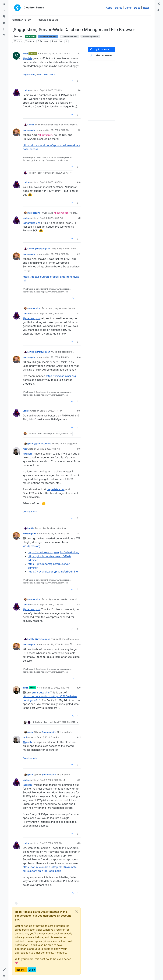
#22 (79, 780)
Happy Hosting (29, 74)
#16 (79, 449)
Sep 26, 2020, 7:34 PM (51, 90)
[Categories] (4, 4)
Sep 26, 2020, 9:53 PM (58, 254)
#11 (79, 218)
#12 (79, 254)
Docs (137, 8)
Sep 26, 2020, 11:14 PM (48, 449)
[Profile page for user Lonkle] (16, 92)
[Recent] (4, 10)
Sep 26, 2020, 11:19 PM (58, 534)
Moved (18, 36)
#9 (79, 130)
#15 (79, 411)
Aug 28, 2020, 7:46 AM (59, 54)
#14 (79, 357)
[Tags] (4, 17)
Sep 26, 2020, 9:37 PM (51, 182)
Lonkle (26, 90)
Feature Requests (48, 36)
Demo (128, 8)
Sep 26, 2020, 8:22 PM (58, 130)
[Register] (159, 10)
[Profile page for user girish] (16, 690)
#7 (79, 54)
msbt (25, 54)
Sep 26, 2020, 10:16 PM (51, 313)
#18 (79, 605)
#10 (79, 182)
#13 (79, 313)
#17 (79, 534)
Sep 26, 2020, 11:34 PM (58, 644)
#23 (79, 843)
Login (32, 970)
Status (118, 8)
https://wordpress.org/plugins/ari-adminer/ (54, 552)
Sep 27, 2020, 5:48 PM (48, 737)
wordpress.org (32, 546)
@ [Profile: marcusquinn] (32, 223)
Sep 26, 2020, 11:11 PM (51, 411)
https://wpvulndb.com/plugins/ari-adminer (53, 572)
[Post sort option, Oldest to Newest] (102, 56)
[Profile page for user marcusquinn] (16, 132)
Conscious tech (30, 512)
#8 (79, 90)
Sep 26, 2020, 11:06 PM (58, 357)
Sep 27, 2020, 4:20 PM (58, 688)
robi (25, 449)
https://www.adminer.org (61, 376)
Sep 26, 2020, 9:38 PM (51, 218)
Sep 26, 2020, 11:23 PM (51, 605)
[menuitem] (159, 4)
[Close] (77, 912)
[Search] (4, 36)
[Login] (159, 4)
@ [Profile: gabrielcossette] (43, 444)
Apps (109, 8)
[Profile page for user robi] (16, 451)
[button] (4, 970)
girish (30, 444)
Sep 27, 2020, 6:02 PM (51, 843)
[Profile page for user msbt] (16, 56)
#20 (79, 688)
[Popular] (4, 23)
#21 (79, 737)
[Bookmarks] (4, 29)
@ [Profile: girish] (27, 58)
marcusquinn (29, 130)
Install (146, 8)
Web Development (46, 74)
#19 (79, 644)
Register (21, 970)
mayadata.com (56, 489)
